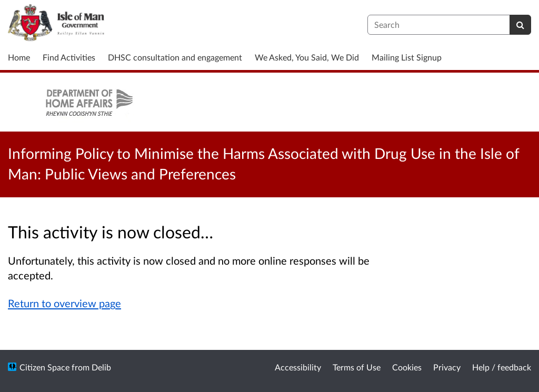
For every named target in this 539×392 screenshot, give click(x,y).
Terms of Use (357, 367)
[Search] (520, 25)
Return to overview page (64, 303)
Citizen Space (44, 367)
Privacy (447, 367)
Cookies (407, 367)
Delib (101, 367)
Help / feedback (502, 367)
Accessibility (298, 367)
